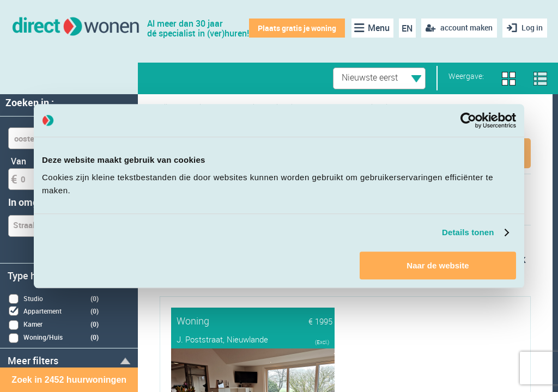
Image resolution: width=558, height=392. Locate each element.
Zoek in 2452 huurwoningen (69, 380)
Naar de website (438, 265)
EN (407, 28)
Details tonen (468, 232)
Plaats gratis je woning (297, 28)
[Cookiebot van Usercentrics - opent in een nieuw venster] (468, 120)
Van (19, 161)
